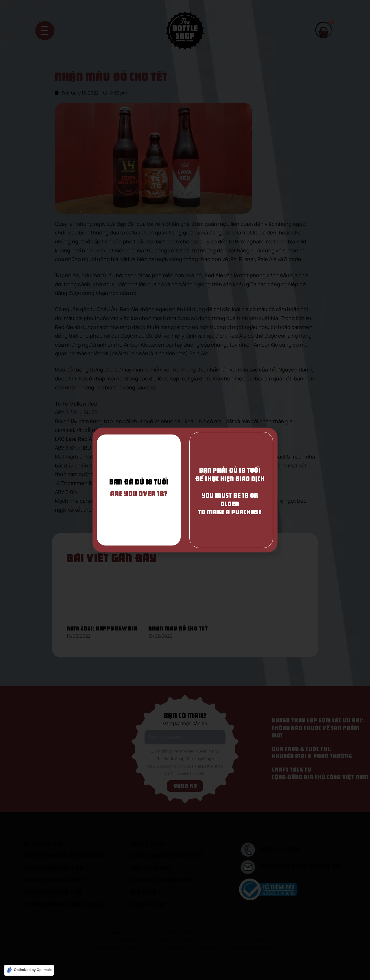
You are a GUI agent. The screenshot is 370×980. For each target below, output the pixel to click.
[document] (185, 490)
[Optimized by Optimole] (29, 970)
